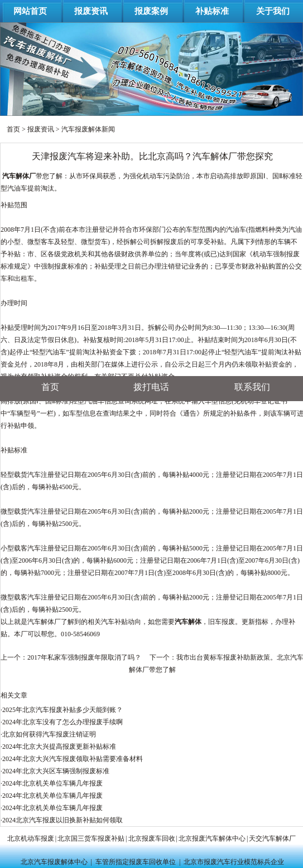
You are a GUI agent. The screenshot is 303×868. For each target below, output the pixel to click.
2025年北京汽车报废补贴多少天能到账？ (62, 710)
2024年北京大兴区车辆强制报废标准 (56, 771)
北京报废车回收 (152, 838)
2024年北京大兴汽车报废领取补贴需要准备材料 (73, 759)
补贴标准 (212, 11)
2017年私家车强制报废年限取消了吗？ (84, 657)
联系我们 (252, 387)
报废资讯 (91, 11)
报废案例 (151, 11)
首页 (13, 129)
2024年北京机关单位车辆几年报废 (52, 783)
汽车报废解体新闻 (88, 129)
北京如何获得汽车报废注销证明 (49, 734)
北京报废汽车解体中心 (212, 838)
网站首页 (30, 11)
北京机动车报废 (31, 838)
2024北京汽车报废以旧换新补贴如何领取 (62, 820)
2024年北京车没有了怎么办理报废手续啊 (62, 722)
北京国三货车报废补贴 (91, 838)
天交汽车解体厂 (272, 838)
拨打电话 (151, 387)
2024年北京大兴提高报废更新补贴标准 (59, 747)
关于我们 (273, 11)
